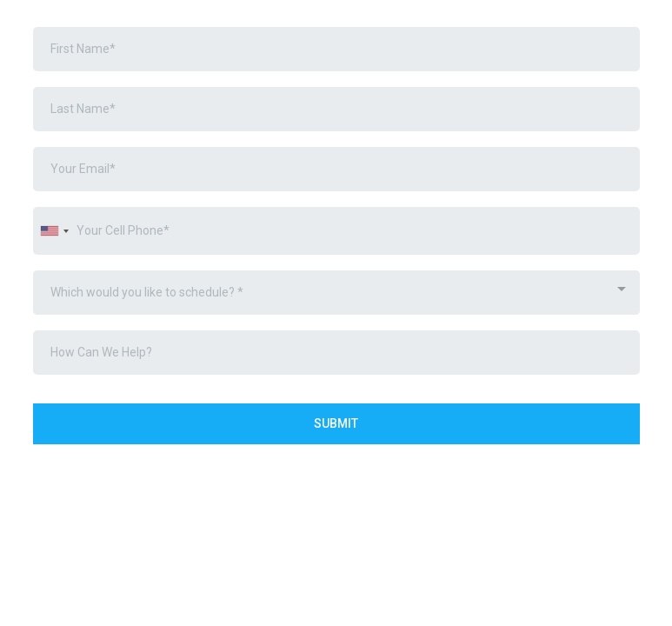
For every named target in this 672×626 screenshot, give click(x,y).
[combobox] (54, 231)
